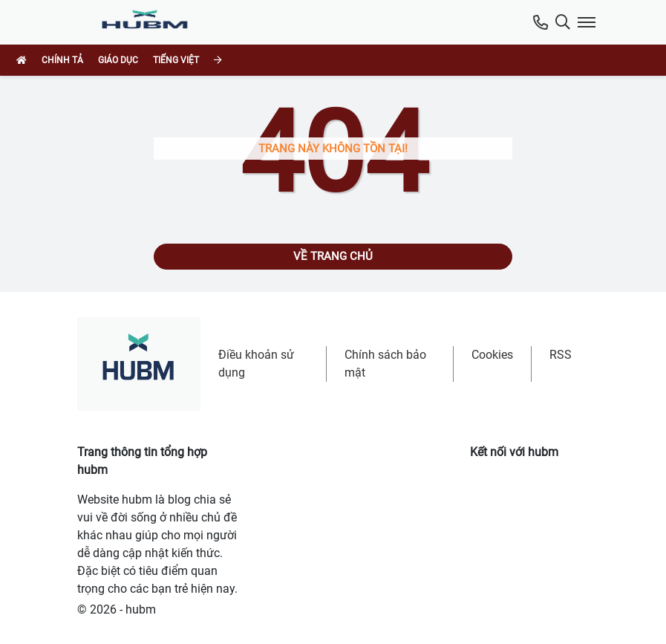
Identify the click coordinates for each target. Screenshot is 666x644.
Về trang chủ (333, 256)
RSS (561, 355)
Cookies (492, 355)
